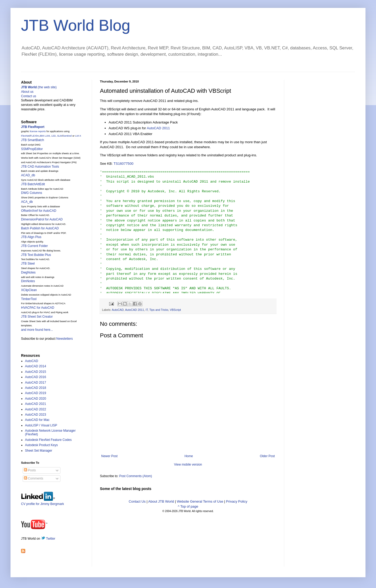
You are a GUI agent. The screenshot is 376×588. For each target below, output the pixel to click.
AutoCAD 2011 (158, 128)
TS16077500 (124, 164)
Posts (30, 470)
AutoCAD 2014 (35, 366)
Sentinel (67, 136)
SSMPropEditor (32, 149)
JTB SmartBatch (32, 140)
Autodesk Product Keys (41, 445)
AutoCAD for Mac (37, 420)
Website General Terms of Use (200, 501)
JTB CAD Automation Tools (40, 167)
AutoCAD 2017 (35, 383)
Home (189, 456)
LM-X (78, 136)
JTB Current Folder (34, 246)
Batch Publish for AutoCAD (40, 228)
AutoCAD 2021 (35, 404)
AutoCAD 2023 (35, 415)
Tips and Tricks (159, 310)
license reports (38, 131)
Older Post (267, 456)
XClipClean (29, 290)
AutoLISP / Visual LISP (41, 425)
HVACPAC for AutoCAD (38, 308)
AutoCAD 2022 (35, 409)
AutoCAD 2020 (35, 399)
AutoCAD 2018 (35, 388)
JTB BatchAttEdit (33, 184)
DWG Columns (32, 193)
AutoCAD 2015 (35, 372)
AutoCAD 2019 (35, 393)
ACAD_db (28, 175)
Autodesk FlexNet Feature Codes (48, 440)
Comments (34, 478)
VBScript (175, 310)
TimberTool (29, 299)
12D (54, 136)
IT (147, 310)
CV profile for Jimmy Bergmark (42, 502)
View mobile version (188, 465)
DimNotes (28, 281)
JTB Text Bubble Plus (36, 255)
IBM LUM (45, 136)
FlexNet (25, 136)
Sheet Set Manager (39, 451)
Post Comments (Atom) (136, 476)
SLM (60, 136)
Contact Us (137, 501)
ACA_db (27, 202)
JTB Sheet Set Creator (37, 317)
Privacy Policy (237, 501)
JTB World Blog (76, 25)
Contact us (29, 96)
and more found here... (37, 330)
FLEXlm (35, 136)
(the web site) (39, 87)
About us (27, 92)
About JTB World (161, 501)
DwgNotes (28, 272)
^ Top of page (188, 506)
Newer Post (109, 456)
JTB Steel (28, 264)
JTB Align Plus (31, 237)
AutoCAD (118, 310)
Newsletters (65, 339)
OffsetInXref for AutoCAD (39, 211)
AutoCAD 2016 (35, 377)
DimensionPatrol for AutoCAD (42, 219)
